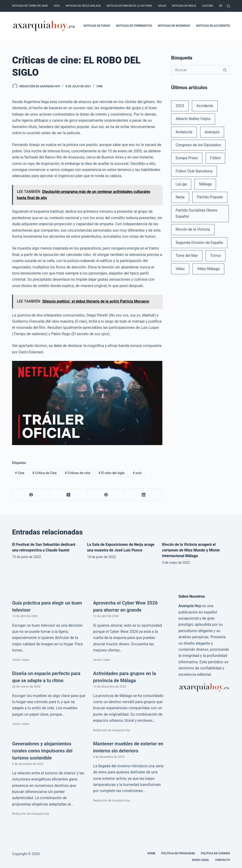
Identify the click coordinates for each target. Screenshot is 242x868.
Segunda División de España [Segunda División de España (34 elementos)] (199, 243)
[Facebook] (31, 495)
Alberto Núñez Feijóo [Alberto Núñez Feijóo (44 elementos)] (193, 119)
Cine (100, 86)
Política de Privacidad (178, 853)
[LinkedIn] (144, 495)
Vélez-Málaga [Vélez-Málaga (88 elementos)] (208, 269)
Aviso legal (201, 860)
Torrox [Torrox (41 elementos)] (215, 256)
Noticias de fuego (97, 26)
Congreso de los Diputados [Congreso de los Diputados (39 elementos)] (198, 145)
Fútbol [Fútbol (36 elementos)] (215, 158)
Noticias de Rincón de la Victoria (130, 6)
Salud (162, 6)
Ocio (57, 6)
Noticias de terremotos (134, 26)
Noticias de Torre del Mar (30, 6)
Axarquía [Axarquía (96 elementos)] (212, 132)
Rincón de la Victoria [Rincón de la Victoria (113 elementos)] (193, 229)
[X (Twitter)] (69, 495)
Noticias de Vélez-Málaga (83, 6)
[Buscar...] (196, 70)
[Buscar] (228, 6)
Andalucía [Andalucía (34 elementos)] (184, 132)
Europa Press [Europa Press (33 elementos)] (187, 158)
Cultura (208, 6)
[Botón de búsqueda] (225, 70)
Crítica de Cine (45, 473)
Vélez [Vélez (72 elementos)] (180, 269)
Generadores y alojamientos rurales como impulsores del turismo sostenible (42, 751)
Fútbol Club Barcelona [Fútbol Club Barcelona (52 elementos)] (194, 171)
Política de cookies (215, 853)
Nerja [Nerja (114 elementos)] (180, 197)
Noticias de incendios (174, 26)
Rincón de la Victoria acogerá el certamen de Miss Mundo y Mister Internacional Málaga (191, 550)
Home (151, 853)
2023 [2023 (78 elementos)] (180, 106)
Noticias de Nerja (184, 6)
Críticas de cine (78, 473)
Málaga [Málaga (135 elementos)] (205, 184)
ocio (137, 473)
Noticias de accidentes (213, 26)
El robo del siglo (112, 473)
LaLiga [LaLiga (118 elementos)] (181, 184)
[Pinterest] (106, 495)
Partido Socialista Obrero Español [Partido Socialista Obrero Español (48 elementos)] (197, 213)
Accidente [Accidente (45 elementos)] (205, 106)
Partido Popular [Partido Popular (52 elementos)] (210, 197)
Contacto (222, 860)
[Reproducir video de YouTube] (87, 403)
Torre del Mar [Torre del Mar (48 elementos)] (187, 256)
